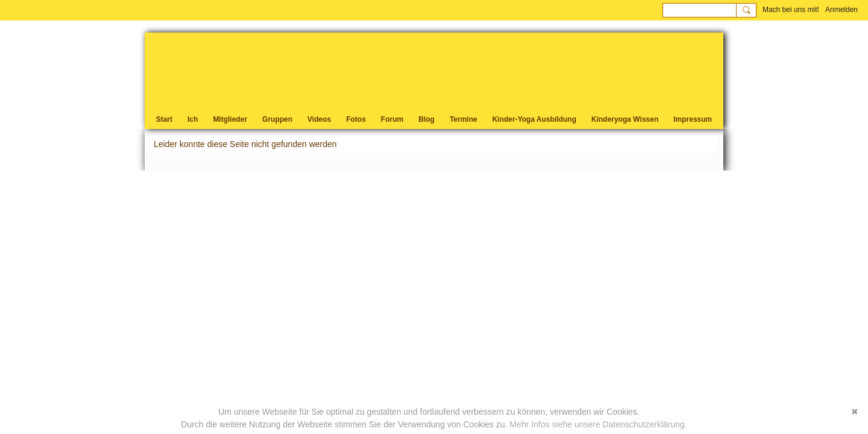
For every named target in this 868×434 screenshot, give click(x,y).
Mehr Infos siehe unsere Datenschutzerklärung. (599, 424)
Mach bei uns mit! (791, 10)
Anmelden (841, 10)
